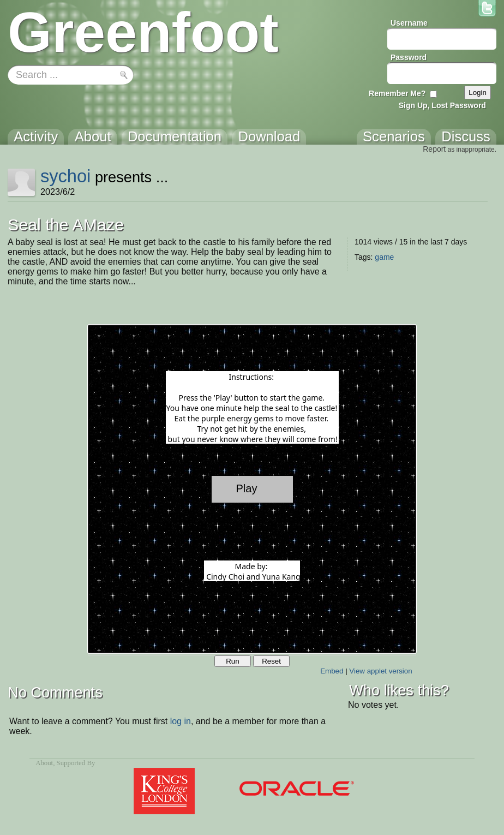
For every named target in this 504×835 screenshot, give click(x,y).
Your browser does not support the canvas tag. (252, 489)
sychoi (65, 176)
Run (232, 661)
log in (181, 721)
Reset (271, 661)
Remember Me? (397, 93)
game (384, 257)
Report (434, 149)
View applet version (380, 671)
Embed (332, 671)
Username (409, 23)
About (44, 763)
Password (409, 57)
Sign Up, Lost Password (442, 105)
